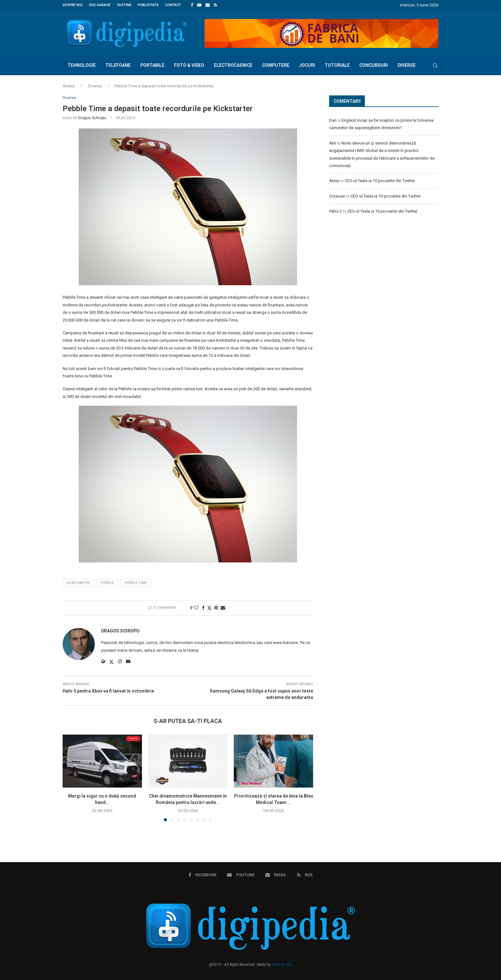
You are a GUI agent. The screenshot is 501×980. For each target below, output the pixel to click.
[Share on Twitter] (209, 608)
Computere (276, 64)
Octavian (337, 195)
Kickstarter (78, 583)
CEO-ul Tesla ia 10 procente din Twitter (380, 180)
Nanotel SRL (282, 964)
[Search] (435, 65)
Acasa (69, 85)
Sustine (124, 5)
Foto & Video (189, 64)
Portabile (152, 64)
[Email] (208, 5)
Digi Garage (100, 5)
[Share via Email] (223, 607)
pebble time (136, 583)
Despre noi (73, 5)
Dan (333, 120)
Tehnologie (82, 64)
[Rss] (215, 5)
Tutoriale (337, 64)
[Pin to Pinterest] (216, 607)
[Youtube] (199, 5)
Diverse (407, 64)
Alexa (334, 180)
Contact (173, 5)
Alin (333, 142)
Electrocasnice (233, 64)
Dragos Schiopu (92, 118)
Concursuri (374, 64)
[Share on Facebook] (203, 607)
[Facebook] (192, 5)
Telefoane (118, 64)
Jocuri (307, 64)
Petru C (336, 211)
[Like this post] (196, 607)
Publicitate (148, 5)
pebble (107, 583)
